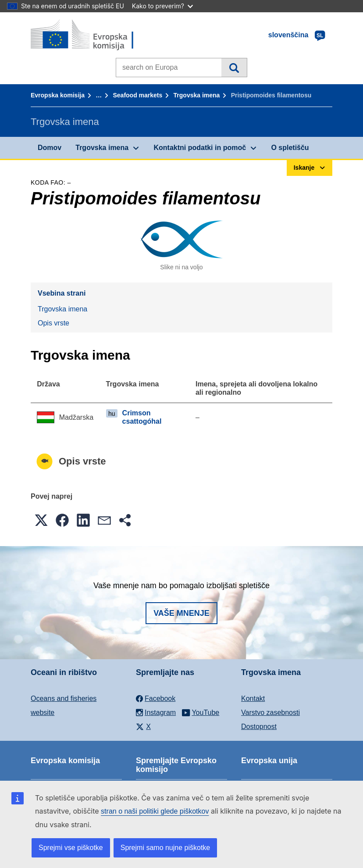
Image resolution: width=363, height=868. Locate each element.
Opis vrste (53, 323)
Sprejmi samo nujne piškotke (165, 848)
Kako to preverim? (162, 6)
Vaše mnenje (181, 613)
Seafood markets (137, 95)
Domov (50, 148)
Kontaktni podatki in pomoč (200, 148)
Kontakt (253, 698)
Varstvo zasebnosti (270, 713)
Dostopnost (259, 727)
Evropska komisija (58, 95)
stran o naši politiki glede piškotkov (155, 811)
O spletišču (290, 148)
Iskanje (234, 68)
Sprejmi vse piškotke (71, 848)
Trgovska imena (197, 95)
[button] (41, 520)
